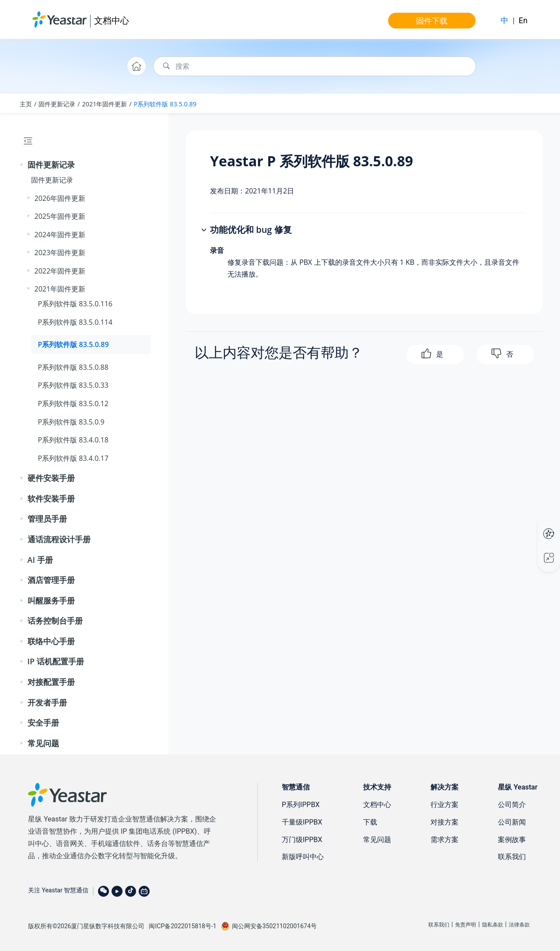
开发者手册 (47, 702)
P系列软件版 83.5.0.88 (73, 367)
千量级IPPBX (302, 822)
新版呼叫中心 (303, 857)
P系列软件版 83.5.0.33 (73, 385)
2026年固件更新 (60, 198)
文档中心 (112, 20)
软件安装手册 (51, 498)
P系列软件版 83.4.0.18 (73, 440)
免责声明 (465, 925)
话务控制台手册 (55, 621)
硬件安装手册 (51, 478)
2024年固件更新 (60, 235)
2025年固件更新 (60, 216)
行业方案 (444, 805)
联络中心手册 (51, 641)
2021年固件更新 (105, 104)
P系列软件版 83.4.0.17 (73, 458)
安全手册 (43, 723)
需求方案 (444, 840)
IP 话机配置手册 (56, 661)
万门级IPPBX (302, 840)
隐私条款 (493, 925)
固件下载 (432, 21)
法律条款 (519, 925)
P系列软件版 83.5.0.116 (75, 304)
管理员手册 (47, 519)
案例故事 (512, 840)
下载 (370, 822)
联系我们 (512, 857)
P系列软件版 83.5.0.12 (73, 404)
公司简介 (512, 805)
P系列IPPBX (301, 805)
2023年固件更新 (60, 253)
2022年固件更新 (60, 271)
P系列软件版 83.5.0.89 (165, 104)
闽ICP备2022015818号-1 (182, 926)
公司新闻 (512, 822)
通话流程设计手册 (59, 539)
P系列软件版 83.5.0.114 (75, 322)
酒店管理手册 (51, 580)
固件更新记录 (57, 104)
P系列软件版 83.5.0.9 (71, 422)
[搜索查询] (315, 66)
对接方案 (444, 822)
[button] (22, 165)
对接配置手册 (51, 682)
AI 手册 (40, 560)
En (523, 20)
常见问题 (43, 743)
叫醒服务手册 (51, 600)
